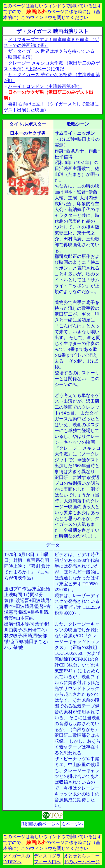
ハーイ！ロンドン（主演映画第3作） (45, 86)
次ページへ (73, 824)
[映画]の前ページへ (41, 824)
